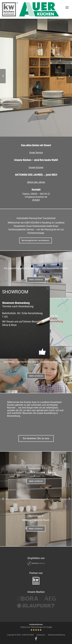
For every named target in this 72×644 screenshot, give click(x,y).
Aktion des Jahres (36, 182)
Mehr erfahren (36, 280)
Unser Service (36, 153)
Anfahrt (36, 200)
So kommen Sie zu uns (36, 438)
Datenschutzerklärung (56, 635)
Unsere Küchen (36, 167)
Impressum (41, 635)
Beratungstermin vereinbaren (36, 240)
